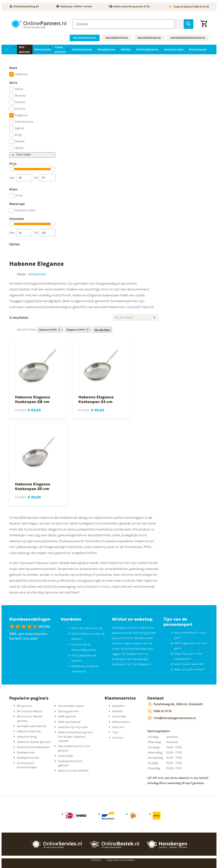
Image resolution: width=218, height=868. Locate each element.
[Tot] (48, 178)
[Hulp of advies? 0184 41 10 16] (188, 7)
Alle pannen (37, 274)
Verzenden (119, 716)
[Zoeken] (124, 24)
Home (21, 274)
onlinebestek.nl (117, 38)
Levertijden (66, 756)
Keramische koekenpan (33, 747)
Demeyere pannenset (32, 726)
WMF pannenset (69, 722)
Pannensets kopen (71, 706)
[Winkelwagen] (204, 24)
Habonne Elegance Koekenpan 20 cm (33, 486)
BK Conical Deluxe (29, 711)
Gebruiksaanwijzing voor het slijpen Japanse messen (75, 736)
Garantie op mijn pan (73, 727)
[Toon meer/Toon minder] (32, 155)
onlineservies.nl (149, 38)
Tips (115, 732)
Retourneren (121, 722)
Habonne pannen (29, 731)
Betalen (118, 711)
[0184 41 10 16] (159, 711)
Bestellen (119, 706)
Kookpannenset (28, 758)
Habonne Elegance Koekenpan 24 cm (96, 399)
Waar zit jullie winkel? (189, 669)
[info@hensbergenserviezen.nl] (171, 718)
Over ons (118, 727)
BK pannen (25, 706)
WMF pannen (67, 716)
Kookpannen (26, 752)
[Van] (24, 178)
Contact (118, 738)
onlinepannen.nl (85, 38)
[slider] (12, 169)
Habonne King (27, 737)
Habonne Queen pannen (34, 742)
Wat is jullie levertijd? (189, 664)
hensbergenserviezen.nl (188, 38)
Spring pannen (68, 711)
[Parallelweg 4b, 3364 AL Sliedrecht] (175, 704)
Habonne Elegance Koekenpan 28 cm (33, 399)
